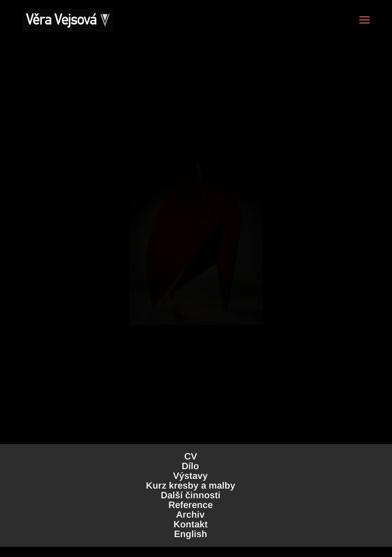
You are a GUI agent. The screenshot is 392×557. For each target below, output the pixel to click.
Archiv (190, 515)
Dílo (190, 466)
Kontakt (191, 524)
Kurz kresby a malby (191, 486)
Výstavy (190, 476)
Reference (191, 505)
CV (191, 456)
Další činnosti (191, 495)
